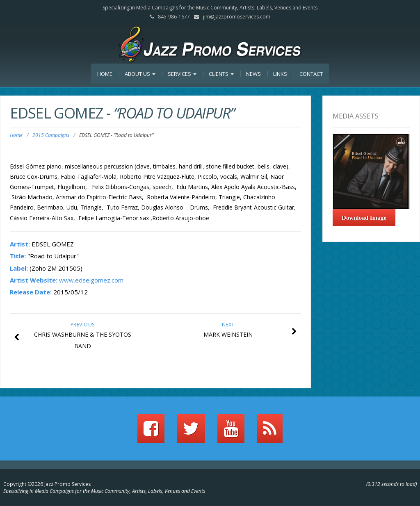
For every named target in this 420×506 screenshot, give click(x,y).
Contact (311, 74)
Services (182, 74)
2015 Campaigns (51, 135)
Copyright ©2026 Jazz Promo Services (47, 484)
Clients (221, 74)
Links (280, 74)
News (253, 74)
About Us (140, 74)
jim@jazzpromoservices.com (237, 17)
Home (105, 74)
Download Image (364, 218)
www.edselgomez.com (91, 280)
